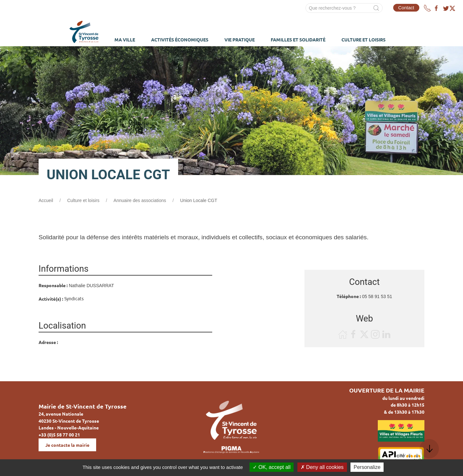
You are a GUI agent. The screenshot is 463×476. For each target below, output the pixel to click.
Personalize (367, 467)
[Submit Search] (376, 8)
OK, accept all (272, 467)
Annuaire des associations (140, 200)
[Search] (344, 8)
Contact (406, 8)
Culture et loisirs (83, 200)
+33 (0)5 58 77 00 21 (59, 435)
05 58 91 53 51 (377, 296)
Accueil (46, 200)
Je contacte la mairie (67, 445)
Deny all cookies (322, 467)
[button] (429, 449)
